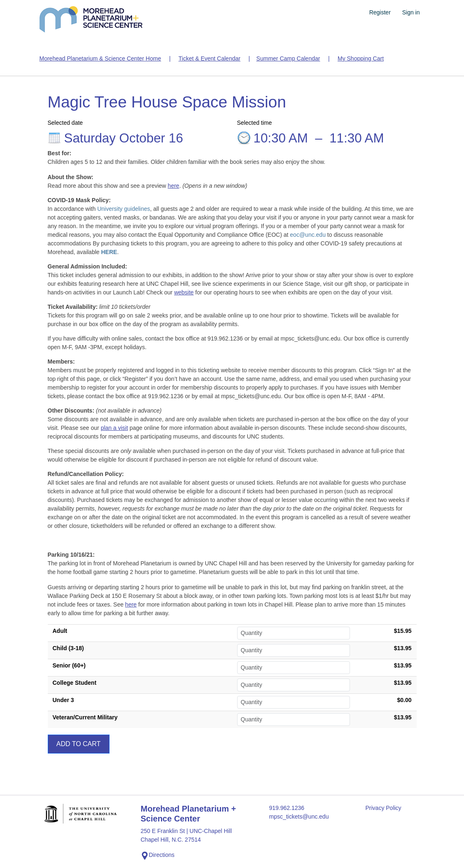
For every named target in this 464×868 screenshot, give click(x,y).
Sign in (411, 12)
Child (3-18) (68, 648)
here (173, 186)
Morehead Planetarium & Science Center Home (100, 58)
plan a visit (114, 428)
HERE (109, 252)
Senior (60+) (69, 665)
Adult (60, 631)
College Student (75, 683)
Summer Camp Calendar (288, 58)
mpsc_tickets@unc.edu (299, 817)
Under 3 (63, 700)
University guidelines (124, 209)
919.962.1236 (287, 808)
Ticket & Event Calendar (209, 58)
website (184, 292)
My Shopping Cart (361, 58)
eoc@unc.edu (308, 235)
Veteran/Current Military (85, 717)
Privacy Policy (383, 808)
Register (380, 12)
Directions (158, 856)
